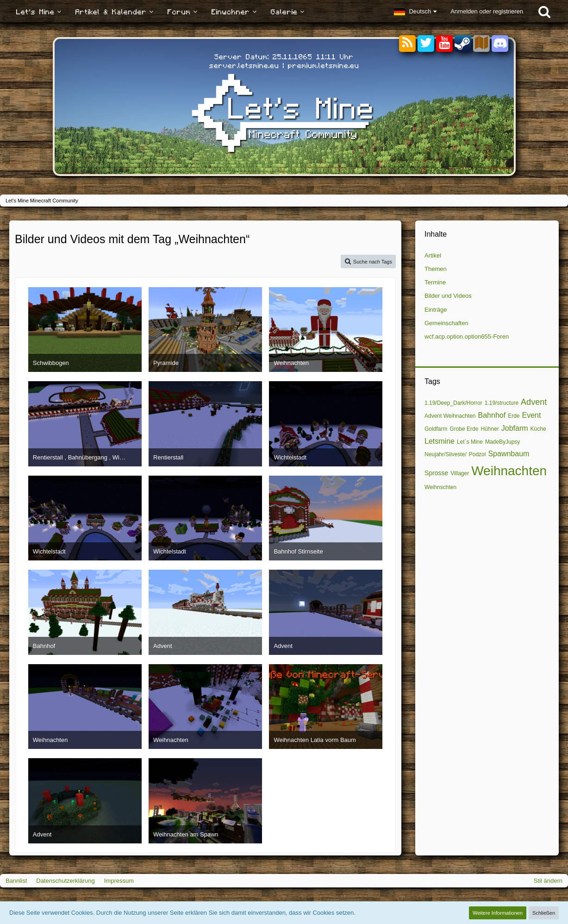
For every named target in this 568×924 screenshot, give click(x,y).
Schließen (544, 913)
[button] (415, 12)
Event (532, 415)
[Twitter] (426, 44)
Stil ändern (548, 881)
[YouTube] (444, 44)
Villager (460, 473)
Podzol (477, 454)
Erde (514, 416)
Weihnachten (509, 471)
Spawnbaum (509, 454)
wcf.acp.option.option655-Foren (467, 336)
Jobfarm (515, 428)
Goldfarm (436, 429)
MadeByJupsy (502, 442)
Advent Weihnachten (450, 416)
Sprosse (436, 473)
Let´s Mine (470, 442)
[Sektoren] (481, 44)
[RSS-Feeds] (407, 44)
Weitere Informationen (498, 913)
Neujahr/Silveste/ (446, 454)
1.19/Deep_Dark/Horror (453, 403)
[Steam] (463, 43)
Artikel (433, 255)
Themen (436, 269)
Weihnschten (440, 487)
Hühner (490, 429)
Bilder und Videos (448, 296)
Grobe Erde (464, 429)
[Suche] (544, 12)
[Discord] (500, 42)
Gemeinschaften (446, 323)
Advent (534, 402)
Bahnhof (492, 415)
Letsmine (440, 441)
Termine (435, 282)
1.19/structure (502, 403)
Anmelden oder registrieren (487, 11)
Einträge (436, 310)
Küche (538, 429)
